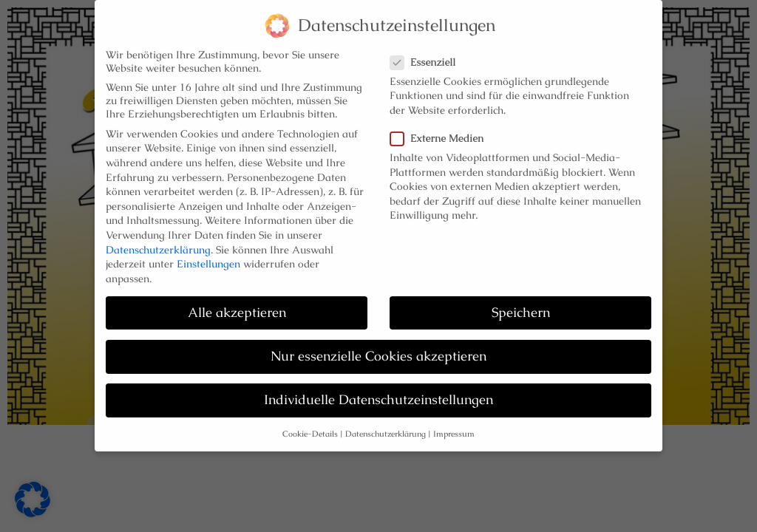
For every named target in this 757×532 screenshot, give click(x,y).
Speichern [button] (521, 307)
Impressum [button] (454, 430)
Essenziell (428, 57)
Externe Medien (441, 134)
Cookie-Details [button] (310, 430)
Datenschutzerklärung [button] (386, 430)
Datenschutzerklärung (158, 245)
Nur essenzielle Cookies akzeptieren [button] (378, 352)
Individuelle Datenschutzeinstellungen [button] (378, 395)
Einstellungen (208, 259)
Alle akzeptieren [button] (237, 307)
